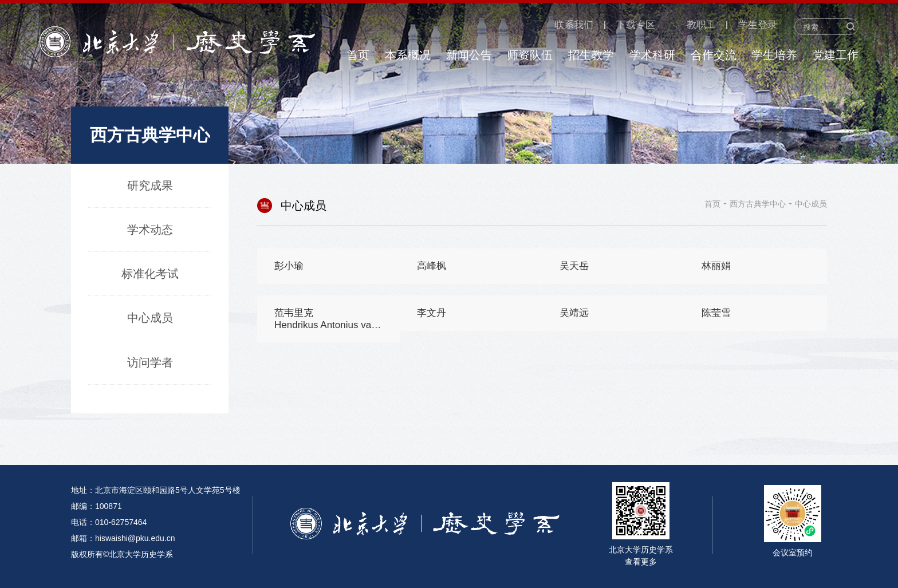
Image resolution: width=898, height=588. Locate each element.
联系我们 (574, 25)
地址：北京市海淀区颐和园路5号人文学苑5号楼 (156, 490)
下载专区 (636, 25)
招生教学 (591, 55)
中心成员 (811, 204)
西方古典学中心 (758, 204)
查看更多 (641, 562)
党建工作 (836, 55)
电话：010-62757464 (109, 522)
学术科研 (652, 55)
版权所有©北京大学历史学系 (122, 554)
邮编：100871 (97, 506)
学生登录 (758, 25)
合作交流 (714, 55)
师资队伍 (530, 55)
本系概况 (408, 55)
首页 (358, 55)
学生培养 (774, 55)
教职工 (701, 25)
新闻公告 (469, 55)
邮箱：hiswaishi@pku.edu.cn (123, 538)
